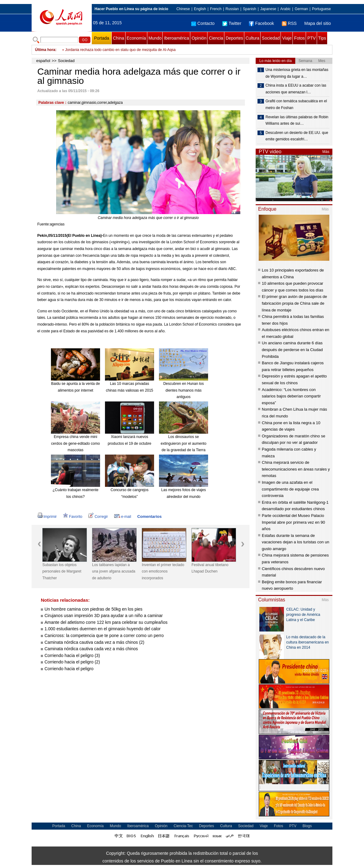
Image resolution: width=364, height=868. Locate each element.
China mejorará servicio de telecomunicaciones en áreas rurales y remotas (296, 469)
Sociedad (271, 38)
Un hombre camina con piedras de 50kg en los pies (93, 609)
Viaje (287, 38)
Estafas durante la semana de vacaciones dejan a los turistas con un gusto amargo (296, 542)
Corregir (98, 517)
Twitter (232, 23)
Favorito (73, 517)
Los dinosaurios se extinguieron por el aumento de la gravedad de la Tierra (184, 443)
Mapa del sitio (318, 23)
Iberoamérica (176, 38)
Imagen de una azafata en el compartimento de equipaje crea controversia (290, 489)
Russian (232, 9)
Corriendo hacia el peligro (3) (72, 655)
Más (326, 152)
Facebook (261, 23)
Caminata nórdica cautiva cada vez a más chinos (91, 649)
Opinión (199, 38)
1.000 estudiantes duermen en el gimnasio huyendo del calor (103, 629)
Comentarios (149, 516)
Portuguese (321, 9)
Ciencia (216, 38)
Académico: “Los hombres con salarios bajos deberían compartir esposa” (291, 396)
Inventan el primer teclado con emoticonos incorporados (163, 571)
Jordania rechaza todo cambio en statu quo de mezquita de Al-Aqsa (120, 53)
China (119, 38)
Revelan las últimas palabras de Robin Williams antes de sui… (297, 120)
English (200, 9)
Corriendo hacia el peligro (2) (72, 662)
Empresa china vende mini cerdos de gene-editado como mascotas (76, 443)
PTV (311, 38)
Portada (101, 38)
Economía (136, 38)
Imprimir (47, 517)
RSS (289, 23)
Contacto (203, 23)
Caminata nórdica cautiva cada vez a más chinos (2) (94, 642)
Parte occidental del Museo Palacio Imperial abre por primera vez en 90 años (293, 522)
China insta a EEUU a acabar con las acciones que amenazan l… (296, 89)
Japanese (268, 9)
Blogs (307, 826)
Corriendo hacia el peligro (69, 669)
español (43, 61)
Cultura (252, 38)
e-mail (123, 517)
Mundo (155, 38)
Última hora (45, 50)
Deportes (234, 38)
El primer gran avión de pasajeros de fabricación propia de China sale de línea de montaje (294, 303)
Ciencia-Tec (183, 826)
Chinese (183, 9)
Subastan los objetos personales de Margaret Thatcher (62, 571)
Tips (322, 38)
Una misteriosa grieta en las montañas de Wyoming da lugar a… (297, 73)
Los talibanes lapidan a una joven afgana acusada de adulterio (114, 571)
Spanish (249, 9)
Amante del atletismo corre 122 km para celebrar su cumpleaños (106, 622)
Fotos (299, 38)
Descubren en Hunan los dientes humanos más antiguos (184, 390)
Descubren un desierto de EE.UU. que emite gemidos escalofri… (297, 136)
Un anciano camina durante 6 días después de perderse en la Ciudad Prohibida (292, 350)
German (301, 9)
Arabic (285, 9)
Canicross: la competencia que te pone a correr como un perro (104, 635)
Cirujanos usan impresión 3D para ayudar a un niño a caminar (104, 616)
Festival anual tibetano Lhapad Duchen (210, 568)
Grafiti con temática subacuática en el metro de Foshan (296, 104)
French (216, 9)
